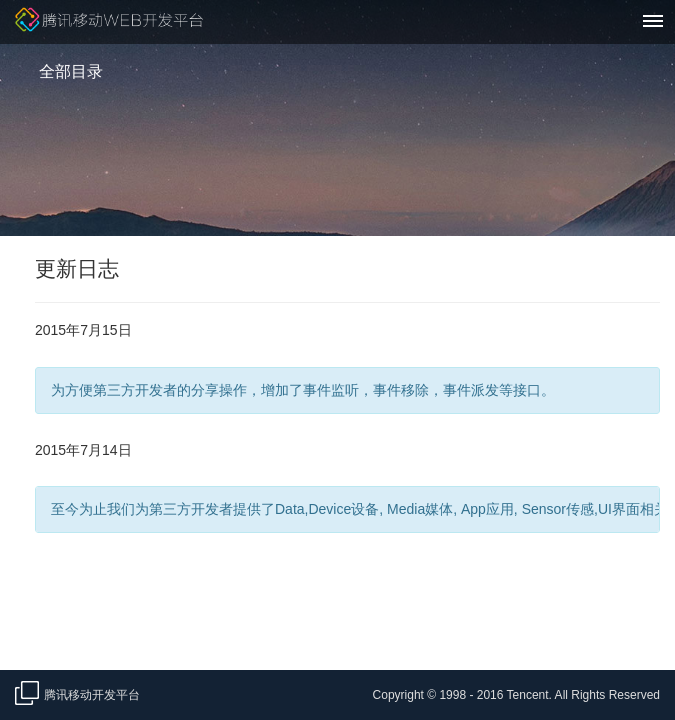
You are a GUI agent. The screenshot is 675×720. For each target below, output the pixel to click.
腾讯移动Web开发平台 (109, 22)
